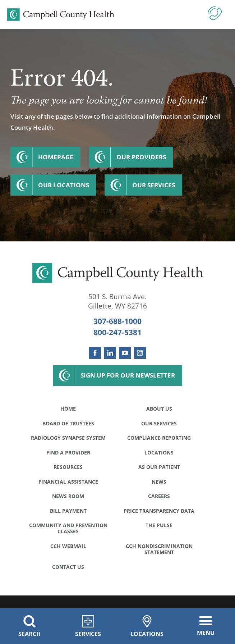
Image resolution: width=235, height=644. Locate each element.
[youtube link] (125, 353)
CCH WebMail (68, 546)
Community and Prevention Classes (68, 528)
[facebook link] (95, 353)
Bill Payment (68, 511)
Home (68, 409)
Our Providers (141, 157)
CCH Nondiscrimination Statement (159, 549)
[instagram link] (140, 353)
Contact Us (68, 567)
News (159, 482)
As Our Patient (159, 467)
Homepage (56, 157)
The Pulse (159, 525)
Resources (68, 467)
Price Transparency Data (159, 511)
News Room (68, 496)
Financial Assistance (68, 482)
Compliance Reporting (159, 438)
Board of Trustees (68, 423)
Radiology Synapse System (68, 438)
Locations (159, 453)
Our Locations (64, 185)
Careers (159, 496)
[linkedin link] (110, 353)
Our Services (154, 185)
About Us (159, 409)
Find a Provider (68, 453)
